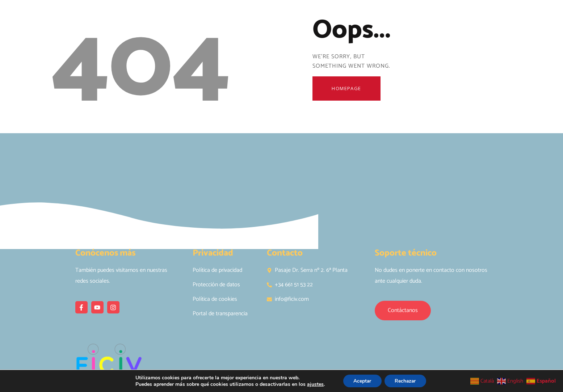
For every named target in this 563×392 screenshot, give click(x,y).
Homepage (348, 89)
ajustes (314, 384)
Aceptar (361, 381)
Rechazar (406, 381)
